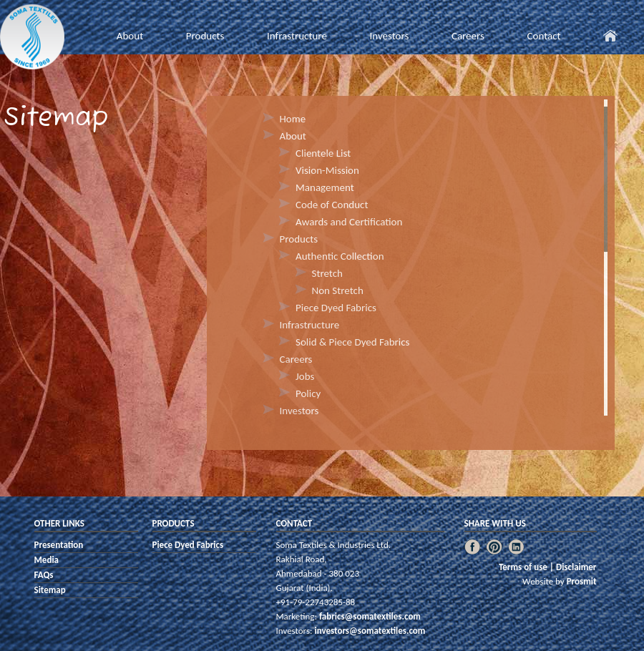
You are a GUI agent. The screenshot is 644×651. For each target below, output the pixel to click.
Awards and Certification (349, 222)
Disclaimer (576, 567)
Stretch (327, 273)
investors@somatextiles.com (369, 631)
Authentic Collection (340, 256)
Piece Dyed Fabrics (336, 308)
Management (325, 187)
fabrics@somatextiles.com (369, 616)
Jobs (305, 376)
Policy (308, 393)
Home (293, 119)
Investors (389, 36)
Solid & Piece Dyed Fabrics (352, 342)
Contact (543, 36)
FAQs (44, 575)
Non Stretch (338, 290)
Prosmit (582, 581)
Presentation (59, 545)
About (130, 36)
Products (205, 36)
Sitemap (50, 590)
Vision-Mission (327, 170)
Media (47, 560)
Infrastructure (297, 36)
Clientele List (323, 153)
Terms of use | (527, 567)
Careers (468, 36)
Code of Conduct (332, 205)
